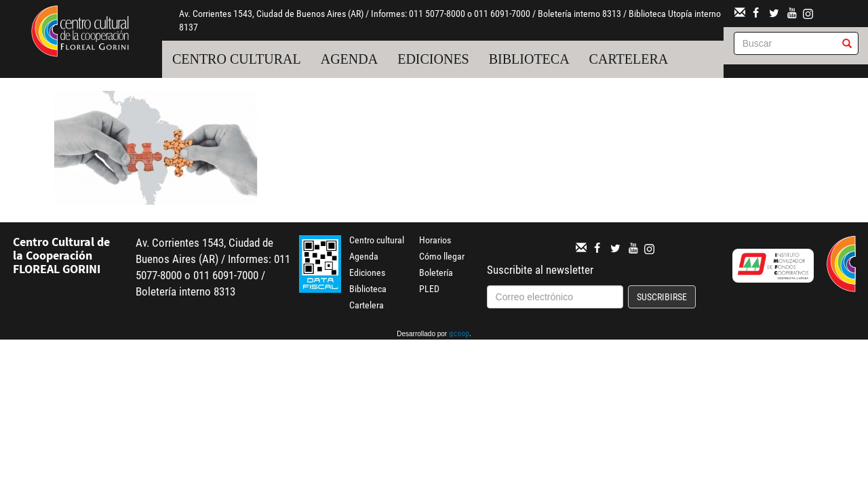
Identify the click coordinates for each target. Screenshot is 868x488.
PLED (429, 289)
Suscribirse (662, 297)
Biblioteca (529, 59)
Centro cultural (237, 59)
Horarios (435, 240)
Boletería (436, 272)
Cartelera (629, 59)
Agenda (349, 59)
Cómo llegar (442, 256)
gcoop (459, 335)
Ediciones (433, 59)
